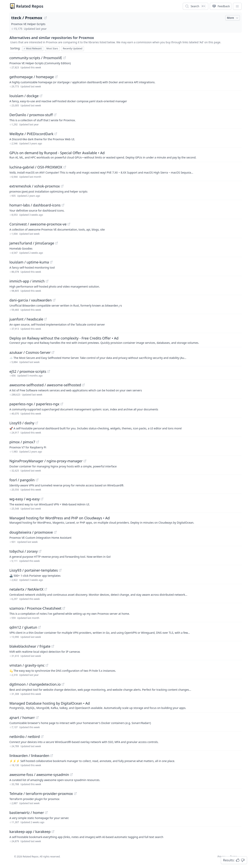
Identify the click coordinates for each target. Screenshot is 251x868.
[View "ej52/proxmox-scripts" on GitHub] (49, 371)
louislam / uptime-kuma (29, 262)
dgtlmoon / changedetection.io (35, 684)
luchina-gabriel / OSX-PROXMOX (36, 167)
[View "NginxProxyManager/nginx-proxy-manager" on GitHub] (85, 461)
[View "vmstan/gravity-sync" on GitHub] (47, 665)
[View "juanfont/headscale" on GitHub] (45, 319)
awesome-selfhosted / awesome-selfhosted (45, 385)
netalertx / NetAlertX (26, 589)
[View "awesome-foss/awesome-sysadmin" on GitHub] (71, 775)
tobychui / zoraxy (24, 551)
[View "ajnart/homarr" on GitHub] (37, 718)
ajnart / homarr (22, 718)
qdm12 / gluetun (23, 627)
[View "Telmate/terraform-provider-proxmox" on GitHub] (75, 794)
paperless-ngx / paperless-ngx (34, 404)
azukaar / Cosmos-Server (30, 352)
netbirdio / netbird (25, 737)
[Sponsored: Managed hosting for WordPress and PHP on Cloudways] (125, 520)
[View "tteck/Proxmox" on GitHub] (45, 18)
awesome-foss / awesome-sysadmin (39, 775)
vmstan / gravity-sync (27, 665)
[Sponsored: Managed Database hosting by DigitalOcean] (125, 705)
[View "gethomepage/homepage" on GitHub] (56, 77)
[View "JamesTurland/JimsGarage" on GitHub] (56, 243)
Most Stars (52, 48)
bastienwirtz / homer (27, 813)
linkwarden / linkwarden (29, 756)
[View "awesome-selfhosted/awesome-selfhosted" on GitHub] (83, 385)
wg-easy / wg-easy (25, 499)
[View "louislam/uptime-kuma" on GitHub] (51, 262)
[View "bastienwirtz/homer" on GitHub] (46, 813)
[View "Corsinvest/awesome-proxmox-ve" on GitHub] (69, 224)
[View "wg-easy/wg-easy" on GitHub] (42, 499)
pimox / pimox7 (22, 442)
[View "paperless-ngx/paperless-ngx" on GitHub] (62, 404)
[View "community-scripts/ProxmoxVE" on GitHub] (65, 58)
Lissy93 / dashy (22, 423)
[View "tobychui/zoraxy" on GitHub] (40, 551)
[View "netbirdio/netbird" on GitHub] (42, 737)
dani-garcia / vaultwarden (31, 300)
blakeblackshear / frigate (30, 646)
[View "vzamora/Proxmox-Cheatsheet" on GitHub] (64, 608)
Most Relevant (33, 48)
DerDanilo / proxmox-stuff (31, 115)
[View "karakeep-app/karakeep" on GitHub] (53, 832)
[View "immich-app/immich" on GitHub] (47, 281)
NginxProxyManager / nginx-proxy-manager (46, 461)
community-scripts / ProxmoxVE (36, 58)
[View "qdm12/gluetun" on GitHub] (39, 627)
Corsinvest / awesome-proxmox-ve (38, 224)
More (233, 18)
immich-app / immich (27, 281)
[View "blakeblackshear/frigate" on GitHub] (53, 646)
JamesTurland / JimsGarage (32, 243)
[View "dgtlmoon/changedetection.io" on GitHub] (63, 684)
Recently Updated (73, 48)
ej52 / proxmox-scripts (28, 371)
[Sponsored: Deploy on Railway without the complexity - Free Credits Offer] (125, 340)
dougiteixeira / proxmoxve (31, 532)
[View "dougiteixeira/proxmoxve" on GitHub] (55, 532)
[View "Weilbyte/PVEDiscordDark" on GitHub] (56, 134)
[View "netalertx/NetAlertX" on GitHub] (46, 589)
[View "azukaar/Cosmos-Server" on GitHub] (53, 352)
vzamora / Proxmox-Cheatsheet (35, 608)
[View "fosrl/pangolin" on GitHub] (37, 480)
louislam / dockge (24, 96)
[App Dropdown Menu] (237, 6)
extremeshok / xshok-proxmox (35, 186)
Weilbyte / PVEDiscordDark (31, 134)
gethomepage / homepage (32, 77)
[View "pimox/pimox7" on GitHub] (38, 442)
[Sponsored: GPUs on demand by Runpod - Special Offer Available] (125, 155)
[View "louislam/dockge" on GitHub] (41, 96)
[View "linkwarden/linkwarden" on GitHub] (52, 756)
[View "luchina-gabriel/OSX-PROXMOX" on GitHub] (65, 167)
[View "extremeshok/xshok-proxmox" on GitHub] (62, 186)
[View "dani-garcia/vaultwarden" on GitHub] (54, 300)
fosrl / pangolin (22, 480)
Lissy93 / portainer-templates (34, 570)
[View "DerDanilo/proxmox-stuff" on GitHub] (55, 115)
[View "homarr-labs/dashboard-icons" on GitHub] (63, 205)
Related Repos (30, 6)
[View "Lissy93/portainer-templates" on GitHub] (60, 570)
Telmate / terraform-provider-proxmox (41, 794)
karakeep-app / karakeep (30, 832)
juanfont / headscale (26, 319)
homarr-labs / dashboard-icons (35, 205)
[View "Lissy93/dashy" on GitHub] (37, 423)
